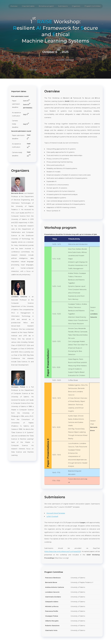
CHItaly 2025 (65, 59)
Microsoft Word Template (56, 513)
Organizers (76, 6)
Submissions (63, 6)
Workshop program (46, 6)
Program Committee (93, 6)
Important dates (28, 6)
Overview (14, 6)
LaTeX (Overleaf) (52, 516)
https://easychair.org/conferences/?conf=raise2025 (63, 551)
